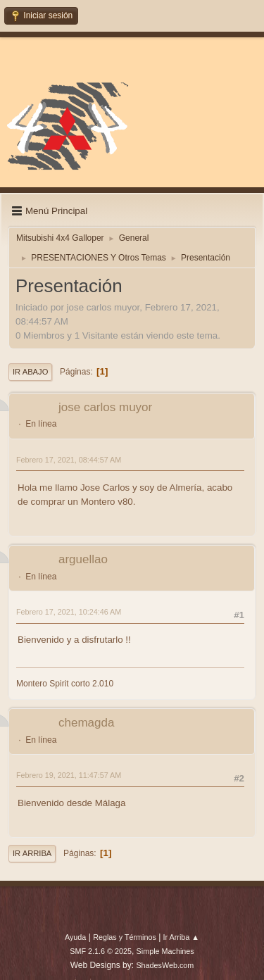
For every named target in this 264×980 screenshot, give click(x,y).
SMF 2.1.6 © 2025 (101, 951)
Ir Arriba (32, 853)
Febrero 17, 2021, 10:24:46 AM (69, 612)
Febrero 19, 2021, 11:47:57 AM (69, 775)
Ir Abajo (30, 372)
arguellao (83, 559)
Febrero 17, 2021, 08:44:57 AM (69, 460)
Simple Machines (165, 951)
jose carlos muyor (105, 407)
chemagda (86, 723)
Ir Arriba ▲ (181, 937)
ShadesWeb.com (165, 965)
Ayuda (75, 937)
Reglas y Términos (125, 937)
